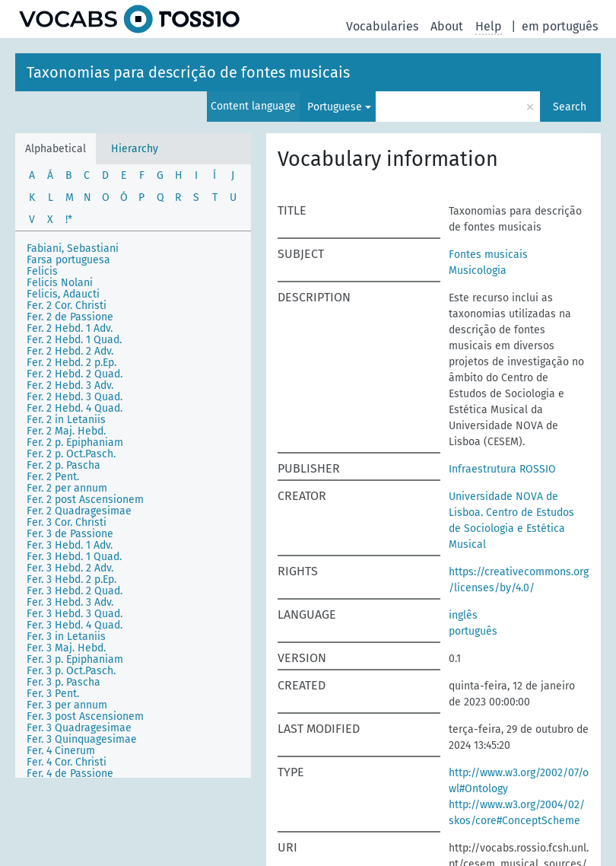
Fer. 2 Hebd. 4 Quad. (75, 408)
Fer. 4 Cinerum (61, 751)
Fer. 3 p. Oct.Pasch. (71, 671)
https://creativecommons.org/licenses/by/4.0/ (519, 580)
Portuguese (335, 107)
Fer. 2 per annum (67, 488)
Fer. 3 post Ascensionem (85, 716)
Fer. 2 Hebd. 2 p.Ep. (71, 363)
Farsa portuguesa (68, 260)
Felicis (42, 271)
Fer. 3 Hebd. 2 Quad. (75, 591)
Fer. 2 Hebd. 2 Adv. (70, 351)
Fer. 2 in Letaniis (66, 420)
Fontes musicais (488, 255)
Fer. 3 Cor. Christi (67, 522)
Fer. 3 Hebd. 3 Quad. (75, 614)
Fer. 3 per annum (67, 705)
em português (560, 26)
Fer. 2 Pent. (53, 477)
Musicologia (478, 271)
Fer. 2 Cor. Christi (67, 306)
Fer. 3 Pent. (53, 694)
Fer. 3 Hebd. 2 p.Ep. (71, 579)
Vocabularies (382, 26)
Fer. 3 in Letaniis (66, 637)
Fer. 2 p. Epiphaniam (75, 443)
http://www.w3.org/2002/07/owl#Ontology (519, 781)
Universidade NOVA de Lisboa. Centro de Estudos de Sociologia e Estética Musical (511, 521)
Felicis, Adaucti (63, 294)
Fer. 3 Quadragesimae (79, 728)
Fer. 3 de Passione (70, 534)
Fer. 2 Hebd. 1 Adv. (70, 328)
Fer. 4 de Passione (70, 774)
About (447, 26)
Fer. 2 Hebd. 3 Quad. (75, 397)
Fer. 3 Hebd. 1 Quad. (74, 557)
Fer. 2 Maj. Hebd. (66, 431)
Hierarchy (135, 149)
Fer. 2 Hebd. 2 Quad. (75, 374)
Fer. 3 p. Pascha (64, 682)
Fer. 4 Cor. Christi (67, 762)
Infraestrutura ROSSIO (502, 469)
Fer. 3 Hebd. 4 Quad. (75, 625)
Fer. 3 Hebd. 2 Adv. (70, 568)
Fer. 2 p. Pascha (64, 465)
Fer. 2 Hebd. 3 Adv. (70, 385)
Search (570, 107)
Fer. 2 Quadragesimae (79, 511)
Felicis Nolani (60, 283)
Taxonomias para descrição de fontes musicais (188, 72)
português (473, 631)
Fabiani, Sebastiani (73, 248)
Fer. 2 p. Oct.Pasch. (71, 454)
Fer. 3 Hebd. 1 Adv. (70, 545)
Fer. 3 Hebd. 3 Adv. (70, 602)
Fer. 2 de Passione (70, 317)
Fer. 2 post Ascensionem (85, 500)
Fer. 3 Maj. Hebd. (66, 648)
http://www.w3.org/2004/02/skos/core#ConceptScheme (517, 813)
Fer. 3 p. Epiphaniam (75, 659)
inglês (463, 615)
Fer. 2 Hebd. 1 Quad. (74, 340)
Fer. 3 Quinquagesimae (82, 739)
